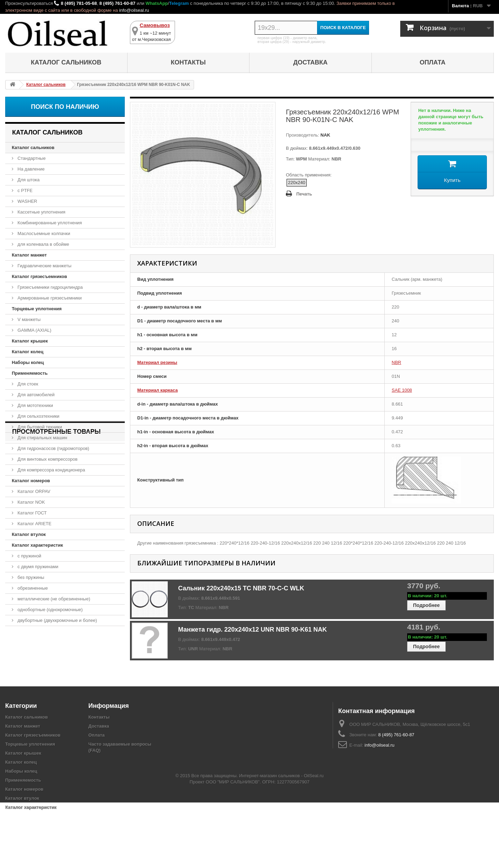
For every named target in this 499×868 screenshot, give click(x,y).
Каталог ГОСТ (32, 513)
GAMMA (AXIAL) (34, 330)
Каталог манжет (29, 255)
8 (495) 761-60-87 (117, 3)
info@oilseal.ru (134, 10)
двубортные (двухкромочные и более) (57, 620)
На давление (30, 169)
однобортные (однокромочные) (50, 610)
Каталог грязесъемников (39, 276)
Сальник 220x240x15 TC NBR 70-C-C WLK (241, 588)
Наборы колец (28, 362)
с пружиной (29, 556)
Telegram (179, 3)
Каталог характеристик (37, 545)
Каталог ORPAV (33, 491)
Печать (304, 194)
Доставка (310, 62)
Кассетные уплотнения (41, 212)
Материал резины (157, 362)
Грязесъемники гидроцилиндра (50, 287)
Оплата (433, 62)
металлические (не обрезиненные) (53, 599)
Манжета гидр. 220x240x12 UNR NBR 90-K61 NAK (252, 630)
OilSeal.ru (314, 841)
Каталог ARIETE (34, 524)
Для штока (28, 180)
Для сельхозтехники (38, 416)
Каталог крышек (30, 341)
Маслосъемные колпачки (43, 233)
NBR (396, 362)
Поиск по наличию (65, 107)
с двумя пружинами (37, 567)
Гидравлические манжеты (44, 266)
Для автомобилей (36, 395)
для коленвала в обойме (43, 244)
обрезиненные (32, 588)
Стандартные (31, 158)
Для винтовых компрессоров (47, 459)
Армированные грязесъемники (49, 298)
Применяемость (30, 373)
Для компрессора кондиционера (51, 470)
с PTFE (24, 190)
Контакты (188, 62)
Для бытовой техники (39, 427)
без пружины (30, 577)
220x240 (297, 183)
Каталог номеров (31, 481)
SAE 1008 (402, 390)
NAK (325, 135)
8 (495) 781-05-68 (79, 3)
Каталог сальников (66, 62)
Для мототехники (35, 405)
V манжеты (28, 319)
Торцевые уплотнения (37, 309)
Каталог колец (28, 352)
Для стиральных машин (42, 438)
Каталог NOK (31, 502)
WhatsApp (157, 3)
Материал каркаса (157, 390)
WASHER (27, 201)
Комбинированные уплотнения (49, 223)
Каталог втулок (29, 534)
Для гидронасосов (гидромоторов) (53, 448)
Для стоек (27, 384)
